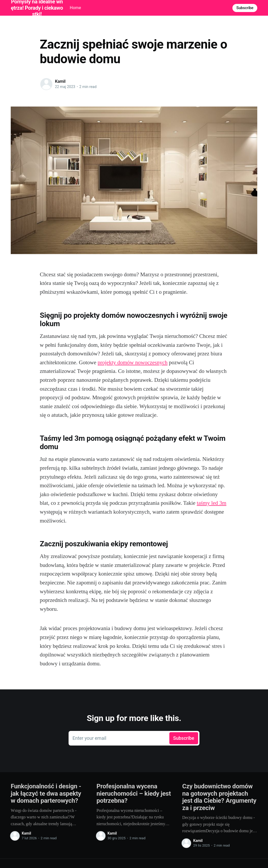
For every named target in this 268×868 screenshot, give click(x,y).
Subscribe (245, 8)
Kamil (60, 81)
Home (76, 8)
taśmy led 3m (212, 503)
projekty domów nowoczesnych (133, 362)
